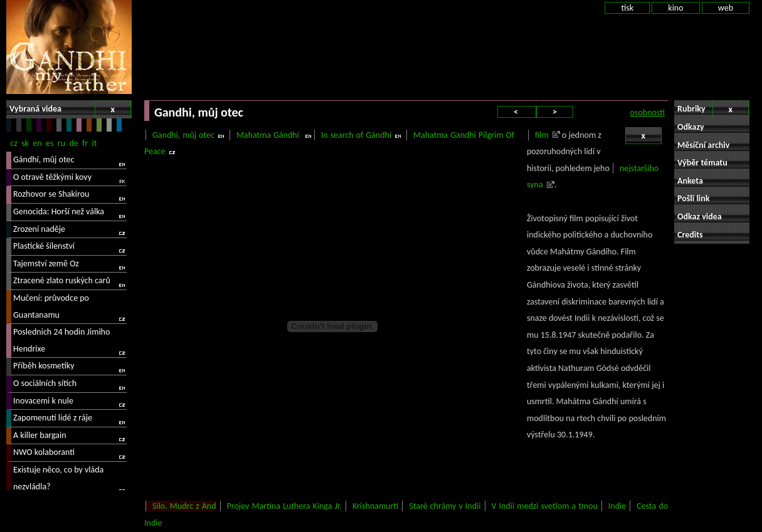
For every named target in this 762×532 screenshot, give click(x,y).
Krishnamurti (375, 506)
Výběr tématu (702, 163)
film (542, 135)
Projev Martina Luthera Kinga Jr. (284, 506)
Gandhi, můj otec (183, 135)
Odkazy (691, 127)
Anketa (690, 181)
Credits (690, 235)
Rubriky (713, 109)
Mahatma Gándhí (269, 135)
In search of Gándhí (356, 135)
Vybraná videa (70, 109)
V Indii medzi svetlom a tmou (545, 506)
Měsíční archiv (703, 145)
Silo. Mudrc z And (184, 506)
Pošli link (694, 198)
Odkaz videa (700, 216)
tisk (627, 8)
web (726, 8)
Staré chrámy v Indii (445, 506)
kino (675, 8)
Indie (617, 506)
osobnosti (648, 112)
